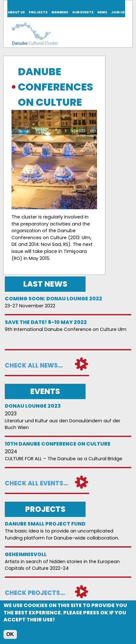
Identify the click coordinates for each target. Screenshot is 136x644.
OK (10, 635)
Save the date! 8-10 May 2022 (46, 322)
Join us (118, 12)
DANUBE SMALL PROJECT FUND (45, 524)
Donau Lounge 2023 (33, 406)
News (102, 12)
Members (60, 12)
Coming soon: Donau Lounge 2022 (53, 299)
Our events (83, 12)
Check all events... (36, 483)
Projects (38, 12)
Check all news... (34, 365)
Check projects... (35, 593)
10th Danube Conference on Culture (58, 444)
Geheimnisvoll (26, 554)
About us (16, 12)
